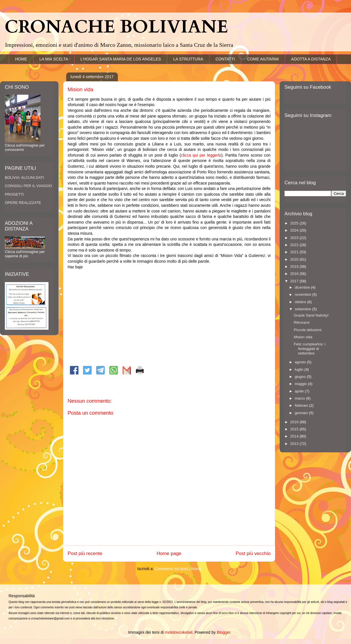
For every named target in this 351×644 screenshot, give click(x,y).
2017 (295, 281)
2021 (295, 252)
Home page (169, 553)
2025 (295, 223)
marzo (300, 398)
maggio (301, 384)
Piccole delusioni (307, 330)
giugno (301, 377)
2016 (295, 422)
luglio (300, 369)
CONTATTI (225, 59)
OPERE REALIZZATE (23, 203)
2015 (295, 429)
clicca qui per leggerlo (201, 155)
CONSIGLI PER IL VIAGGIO (28, 186)
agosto (301, 362)
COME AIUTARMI (263, 59)
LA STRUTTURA (188, 59)
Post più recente (85, 553)
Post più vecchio (253, 553)
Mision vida (303, 337)
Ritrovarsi (301, 322)
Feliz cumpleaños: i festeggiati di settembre (309, 349)
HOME (21, 59)
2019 (295, 267)
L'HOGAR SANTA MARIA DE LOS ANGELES (121, 59)
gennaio (302, 413)
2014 (295, 436)
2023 (295, 238)
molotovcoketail (178, 632)
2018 (295, 274)
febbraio (302, 405)
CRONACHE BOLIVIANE (116, 27)
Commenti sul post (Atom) (178, 569)
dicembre (303, 287)
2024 (295, 230)
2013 (295, 444)
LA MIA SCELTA (54, 59)
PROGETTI (14, 194)
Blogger (224, 632)
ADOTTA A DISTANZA (311, 59)
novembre (303, 294)
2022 (295, 245)
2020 (295, 259)
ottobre (301, 302)
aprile (300, 391)
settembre (303, 309)
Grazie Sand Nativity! (311, 315)
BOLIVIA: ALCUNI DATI (24, 178)
